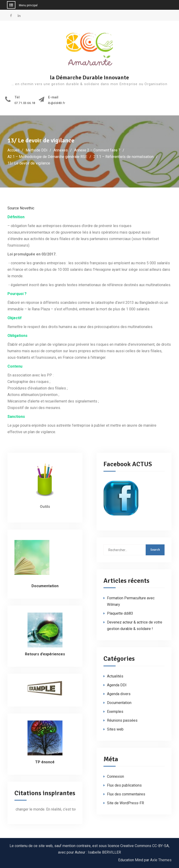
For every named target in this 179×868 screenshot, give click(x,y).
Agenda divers (119, 694)
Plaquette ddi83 (120, 613)
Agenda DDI (117, 685)
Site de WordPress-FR (126, 803)
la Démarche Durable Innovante (89, 77)
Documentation (119, 703)
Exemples (115, 712)
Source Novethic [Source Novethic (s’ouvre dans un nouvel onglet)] (21, 208)
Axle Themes (161, 860)
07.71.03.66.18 (25, 103)
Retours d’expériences (45, 654)
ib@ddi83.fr (57, 103)
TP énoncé (45, 762)
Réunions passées (122, 720)
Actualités (115, 676)
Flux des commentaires (126, 794)
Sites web (115, 729)
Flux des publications (124, 785)
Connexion (115, 776)
